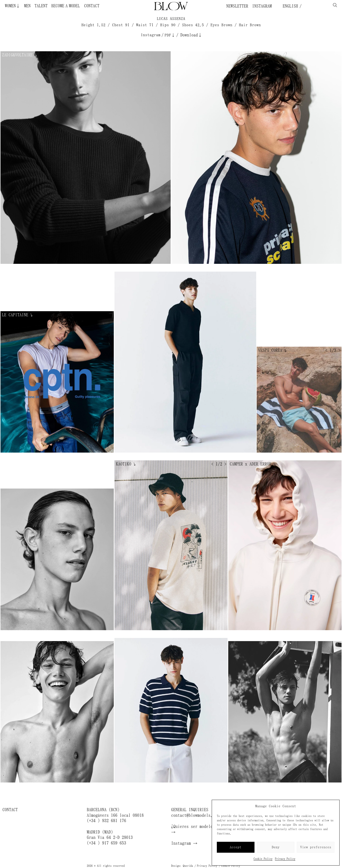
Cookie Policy (263, 859)
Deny (276, 847)
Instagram (262, 6)
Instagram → (184, 843)
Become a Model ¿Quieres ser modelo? (67, 6)
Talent (41, 6)
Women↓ (13, 6)
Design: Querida (182, 866)
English (289, 6)
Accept (236, 847)
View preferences (316, 847)
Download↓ (191, 35)
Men (27, 6)
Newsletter (237, 6)
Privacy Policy (285, 859)
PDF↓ (170, 35)
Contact (92, 6)
